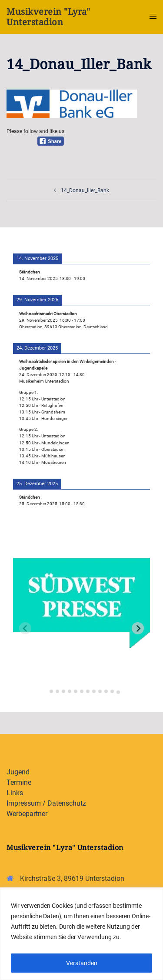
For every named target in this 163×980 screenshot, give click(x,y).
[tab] (45, 690)
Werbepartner (27, 814)
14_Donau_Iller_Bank (85, 190)
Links (15, 793)
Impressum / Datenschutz (46, 803)
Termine (19, 782)
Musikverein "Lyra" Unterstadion (48, 17)
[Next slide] (138, 628)
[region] (81, 934)
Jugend (18, 772)
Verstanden (82, 963)
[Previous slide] (25, 628)
